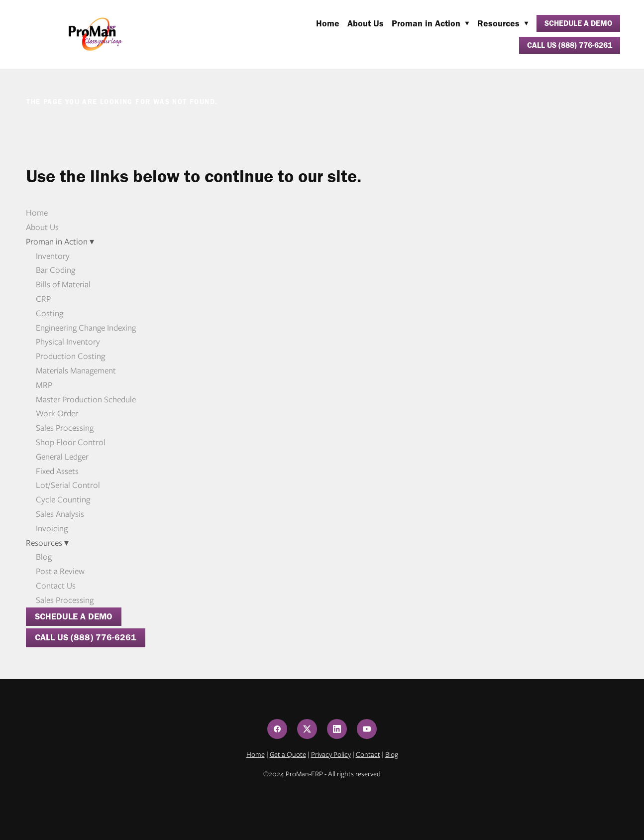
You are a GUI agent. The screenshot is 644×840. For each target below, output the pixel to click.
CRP (43, 299)
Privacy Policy (331, 754)
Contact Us (56, 586)
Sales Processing (65, 428)
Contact (368, 754)
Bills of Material (63, 284)
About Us (366, 23)
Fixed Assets (57, 471)
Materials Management (76, 370)
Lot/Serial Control (68, 485)
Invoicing (52, 528)
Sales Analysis (60, 514)
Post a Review (60, 571)
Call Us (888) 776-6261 (570, 45)
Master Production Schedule (86, 399)
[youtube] (367, 729)
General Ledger (62, 457)
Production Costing (70, 356)
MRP (44, 385)
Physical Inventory (68, 342)
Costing (50, 313)
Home (328, 23)
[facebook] (277, 729)
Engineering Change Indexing (86, 328)
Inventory (53, 256)
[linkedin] (337, 729)
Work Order (57, 413)
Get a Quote (288, 754)
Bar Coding (55, 270)
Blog (44, 557)
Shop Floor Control (71, 442)
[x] (307, 729)
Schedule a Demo (578, 23)
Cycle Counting (63, 499)
